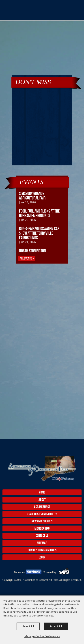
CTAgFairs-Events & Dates (42, 514)
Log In (42, 557)
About (42, 499)
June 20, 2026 (27, 220)
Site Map (42, 543)
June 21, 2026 (27, 242)
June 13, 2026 (27, 202)
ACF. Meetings (42, 507)
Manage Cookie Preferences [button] (42, 636)
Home (42, 492)
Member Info (42, 528)
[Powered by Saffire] (64, 572)
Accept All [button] (56, 626)
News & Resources (42, 521)
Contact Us (42, 536)
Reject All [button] (28, 626)
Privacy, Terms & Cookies (42, 550)
